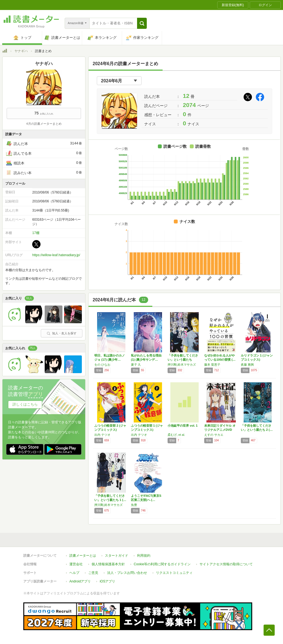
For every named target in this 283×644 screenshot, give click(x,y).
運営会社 (76, 564)
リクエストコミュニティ (174, 573)
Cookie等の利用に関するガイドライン (162, 564)
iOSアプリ (107, 581)
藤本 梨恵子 (212, 365)
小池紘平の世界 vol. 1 (183, 426)
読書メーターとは (83, 556)
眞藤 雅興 (247, 365)
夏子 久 (136, 365)
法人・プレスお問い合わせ (127, 573)
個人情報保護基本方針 (108, 564)
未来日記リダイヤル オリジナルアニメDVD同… (220, 430)
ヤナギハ (21, 51)
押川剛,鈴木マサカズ (182, 365)
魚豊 (134, 505)
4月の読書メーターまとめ (44, 124)
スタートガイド (117, 556)
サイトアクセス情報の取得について (226, 564)
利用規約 (144, 556)
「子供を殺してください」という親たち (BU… (183, 360)
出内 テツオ (102, 435)
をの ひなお (102, 365)
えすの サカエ (214, 435)
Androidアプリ (80, 581)
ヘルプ (74, 573)
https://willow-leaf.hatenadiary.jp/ (56, 255)
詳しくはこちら (25, 404)
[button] (142, 23)
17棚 (36, 233)
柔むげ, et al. (176, 435)
